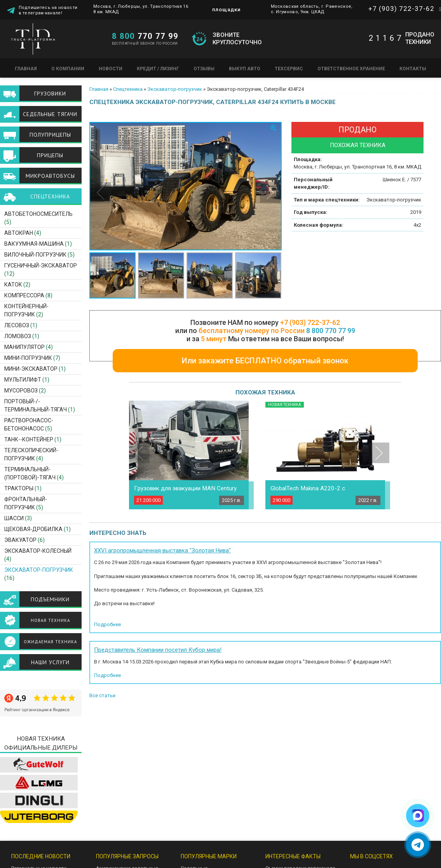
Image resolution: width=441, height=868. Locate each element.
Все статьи (102, 695)
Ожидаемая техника (50, 642)
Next (379, 453)
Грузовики (50, 94)
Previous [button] (100, 192)
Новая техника (50, 620)
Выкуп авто (245, 69)
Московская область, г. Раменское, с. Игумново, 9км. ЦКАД (312, 9)
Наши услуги (50, 662)
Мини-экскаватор (31, 369)
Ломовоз (18, 336)
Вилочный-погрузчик (35, 255)
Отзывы (204, 69)
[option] (186, 186)
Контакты (413, 69)
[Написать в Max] (418, 816)
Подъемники (50, 599)
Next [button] (270, 192)
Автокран (19, 233)
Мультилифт (23, 380)
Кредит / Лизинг (158, 69)
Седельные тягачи (50, 114)
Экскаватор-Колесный (38, 551)
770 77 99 (145, 36)
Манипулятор (24, 347)
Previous (139, 453)
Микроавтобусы (50, 176)
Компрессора (24, 295)
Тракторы (19, 488)
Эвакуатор (20, 540)
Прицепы (50, 155)
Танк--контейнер (29, 439)
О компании (68, 69)
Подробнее (107, 624)
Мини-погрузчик (28, 358)
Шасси (14, 518)
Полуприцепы (50, 135)
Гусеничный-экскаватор (41, 266)
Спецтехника (128, 89)
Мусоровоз (21, 391)
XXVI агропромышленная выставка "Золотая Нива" (162, 550)
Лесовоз (17, 325)
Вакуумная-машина (34, 244)
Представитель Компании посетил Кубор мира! (158, 650)
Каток (13, 285)
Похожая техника (358, 145)
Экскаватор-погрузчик (175, 89)
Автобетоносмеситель (38, 214)
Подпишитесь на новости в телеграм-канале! (48, 10)
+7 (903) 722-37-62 (401, 9)
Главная (26, 69)
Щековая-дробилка (33, 529)
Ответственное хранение (351, 69)
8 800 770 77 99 (331, 331)
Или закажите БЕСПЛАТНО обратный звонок (265, 361)
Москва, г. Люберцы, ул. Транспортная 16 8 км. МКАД (141, 9)
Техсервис (289, 69)
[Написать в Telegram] (418, 845)
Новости (111, 69)
